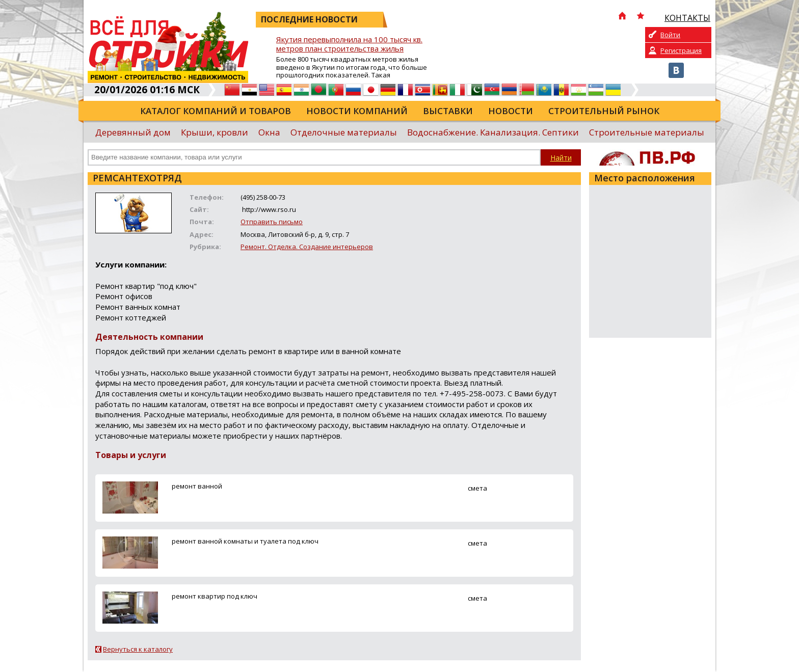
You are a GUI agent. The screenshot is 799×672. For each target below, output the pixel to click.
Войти (670, 35)
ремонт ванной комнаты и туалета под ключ (245, 541)
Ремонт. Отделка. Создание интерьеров (307, 247)
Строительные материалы (647, 132)
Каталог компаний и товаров (216, 111)
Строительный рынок (604, 111)
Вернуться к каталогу (138, 649)
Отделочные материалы (344, 132)
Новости (511, 111)
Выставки (448, 111)
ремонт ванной (197, 486)
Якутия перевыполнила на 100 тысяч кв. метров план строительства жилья (349, 44)
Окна (269, 132)
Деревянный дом (133, 132)
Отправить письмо (272, 222)
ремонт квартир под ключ (215, 596)
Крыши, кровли (215, 132)
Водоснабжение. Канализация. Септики (493, 132)
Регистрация (681, 50)
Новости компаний (357, 111)
